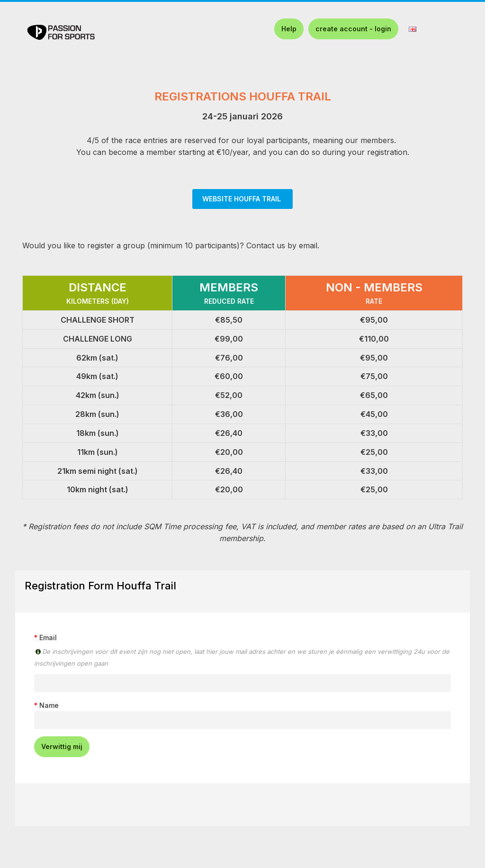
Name (49, 705)
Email (48, 637)
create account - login (353, 29)
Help (289, 29)
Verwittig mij (62, 746)
